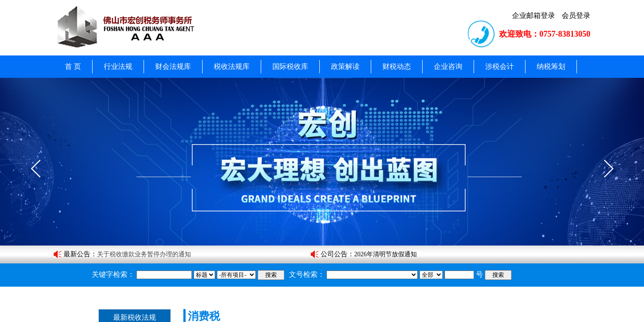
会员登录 (576, 15)
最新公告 (77, 254)
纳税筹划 (551, 66)
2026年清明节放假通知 (386, 254)
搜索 (271, 275)
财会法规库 (173, 66)
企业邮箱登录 (534, 15)
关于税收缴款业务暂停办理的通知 (144, 254)
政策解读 (345, 66)
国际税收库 (290, 66)
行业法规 (118, 66)
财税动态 (397, 66)
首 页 (73, 66)
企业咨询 (448, 66)
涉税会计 (500, 66)
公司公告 (334, 254)
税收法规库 (232, 66)
